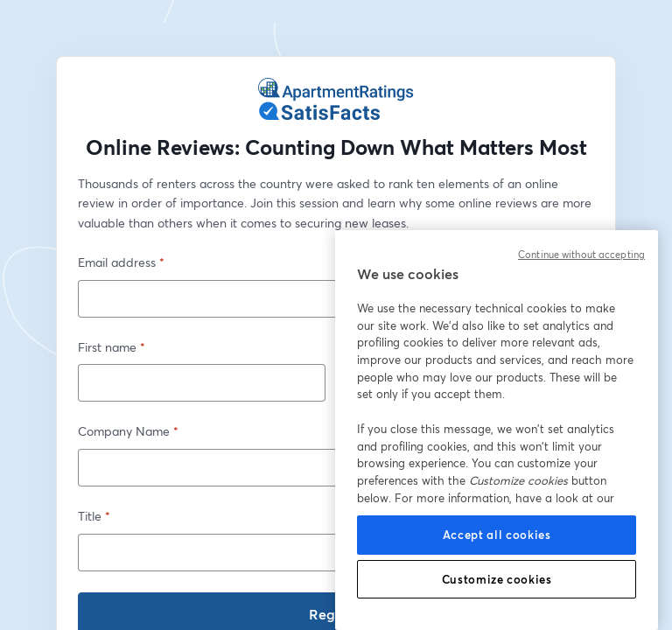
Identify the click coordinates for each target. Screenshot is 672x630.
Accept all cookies (497, 535)
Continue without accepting (581, 255)
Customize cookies (497, 579)
